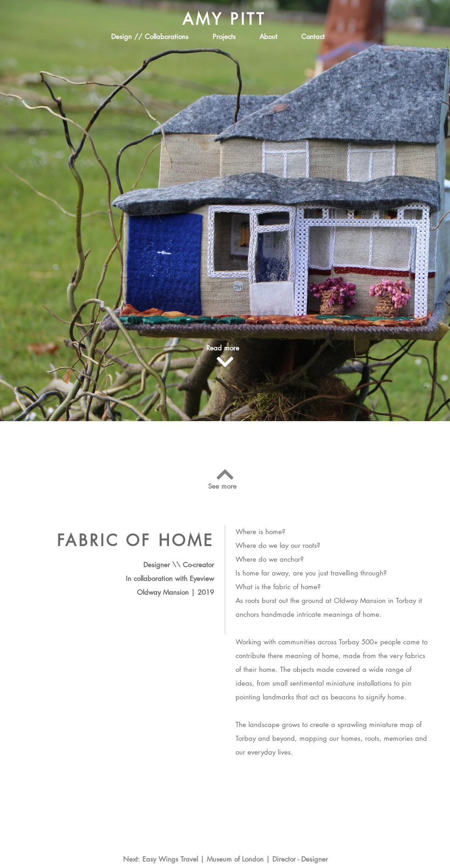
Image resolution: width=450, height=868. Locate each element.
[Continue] (225, 362)
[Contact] (313, 36)
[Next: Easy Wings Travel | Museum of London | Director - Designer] (225, 859)
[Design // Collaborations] (150, 36)
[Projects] (224, 36)
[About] (268, 36)
